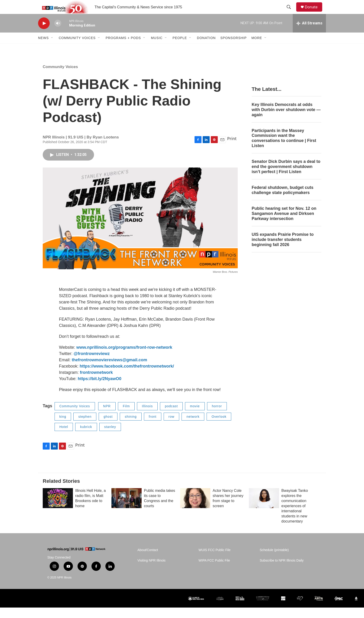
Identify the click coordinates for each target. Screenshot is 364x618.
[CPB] (283, 609)
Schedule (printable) (274, 560)
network (193, 427)
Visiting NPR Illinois (151, 571)
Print (232, 149)
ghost (108, 427)
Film (126, 417)
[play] (44, 34)
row (172, 427)
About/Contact (148, 560)
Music (157, 48)
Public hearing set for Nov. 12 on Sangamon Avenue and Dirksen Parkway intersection (284, 224)
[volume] (58, 34)
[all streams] (309, 34)
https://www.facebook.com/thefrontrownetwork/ (127, 377)
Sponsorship (234, 48)
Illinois (147, 417)
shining (131, 427)
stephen (85, 427)
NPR (107, 417)
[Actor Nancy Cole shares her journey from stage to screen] (195, 509)
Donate (314, 12)
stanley (110, 437)
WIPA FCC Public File (214, 571)
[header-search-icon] (291, 12)
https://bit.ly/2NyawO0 (100, 389)
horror (217, 417)
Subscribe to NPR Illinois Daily (282, 571)
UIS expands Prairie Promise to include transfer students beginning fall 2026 (283, 250)
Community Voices (77, 48)
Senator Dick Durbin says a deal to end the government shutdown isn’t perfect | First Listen (286, 177)
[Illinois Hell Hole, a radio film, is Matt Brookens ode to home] (58, 509)
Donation (206, 48)
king (63, 427)
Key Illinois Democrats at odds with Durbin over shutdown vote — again (286, 120)
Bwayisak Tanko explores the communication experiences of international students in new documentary (295, 516)
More (257, 48)
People (180, 48)
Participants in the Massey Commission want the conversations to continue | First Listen (284, 149)
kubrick (86, 437)
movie (195, 417)
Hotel (64, 437)
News (43, 48)
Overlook (219, 427)
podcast (171, 417)
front (153, 427)
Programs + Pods (123, 48)
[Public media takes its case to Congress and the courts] (127, 509)
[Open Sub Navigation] (52, 48)
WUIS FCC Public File (214, 560)
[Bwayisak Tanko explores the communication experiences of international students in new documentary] (264, 509)
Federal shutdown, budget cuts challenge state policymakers (283, 201)
